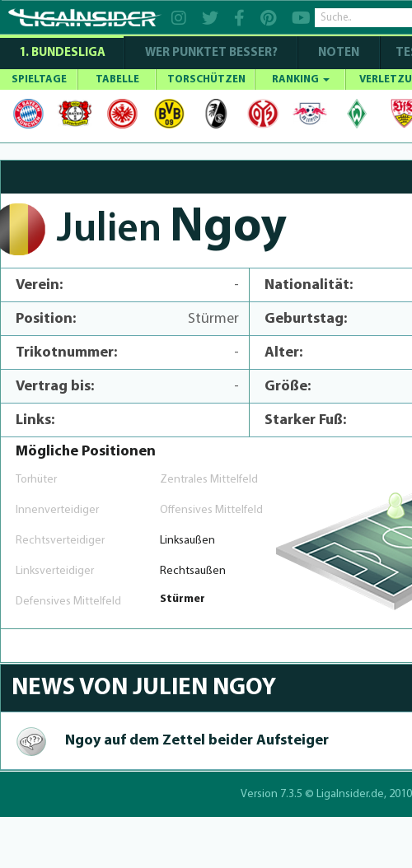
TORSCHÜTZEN (206, 79)
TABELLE (117, 79)
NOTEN (339, 53)
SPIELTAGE (39, 79)
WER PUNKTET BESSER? (211, 53)
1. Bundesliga (62, 53)
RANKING (301, 79)
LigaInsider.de (350, 794)
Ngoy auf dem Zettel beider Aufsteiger (197, 741)
